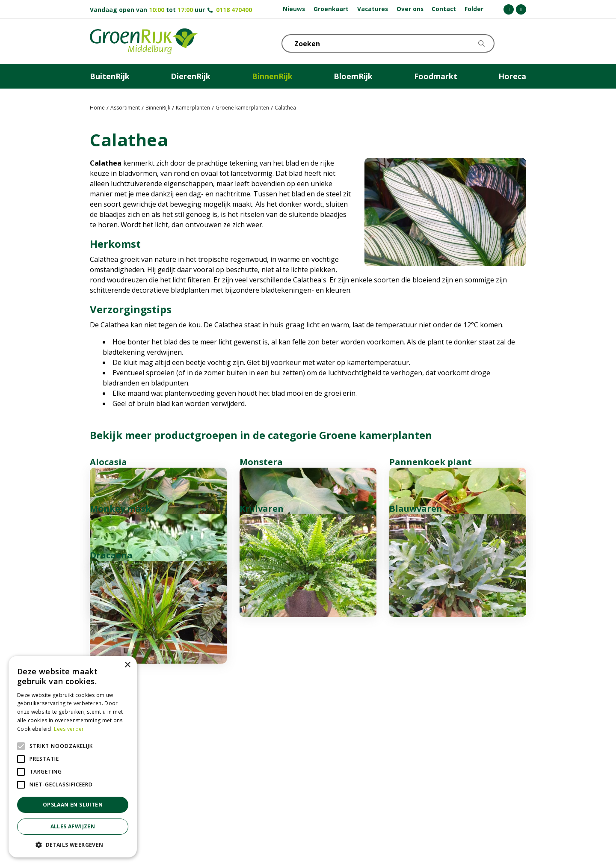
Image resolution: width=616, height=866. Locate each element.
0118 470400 (234, 10)
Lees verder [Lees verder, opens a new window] (69, 729)
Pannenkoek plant (431, 462)
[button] (73, 845)
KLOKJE (498, 43)
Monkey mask (120, 593)
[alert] (73, 757)
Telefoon (519, 43)
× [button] (127, 665)
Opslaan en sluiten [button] (73, 805)
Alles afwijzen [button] (73, 826)
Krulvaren (262, 593)
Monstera (261, 462)
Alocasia (108, 462)
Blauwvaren (416, 593)
